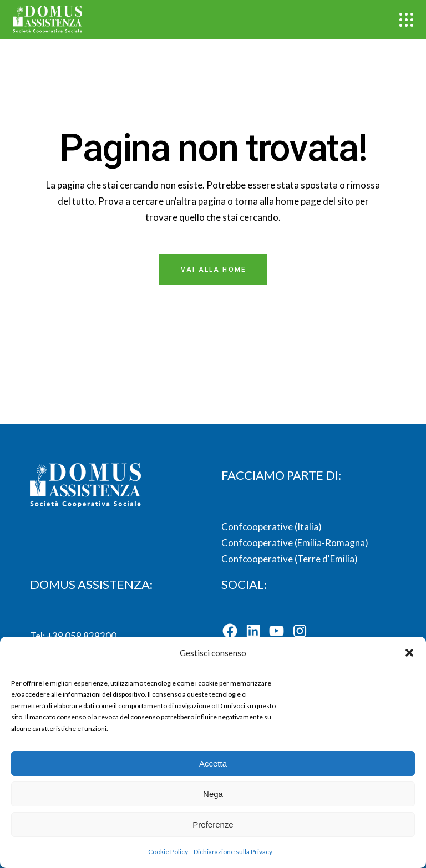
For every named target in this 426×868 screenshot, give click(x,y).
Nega (213, 794)
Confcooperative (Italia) (272, 527)
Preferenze (213, 824)
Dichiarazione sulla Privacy (233, 852)
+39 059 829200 (81, 636)
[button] (409, 653)
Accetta (213, 763)
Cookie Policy (168, 852)
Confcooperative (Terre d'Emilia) (290, 559)
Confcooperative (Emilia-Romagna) (295, 543)
